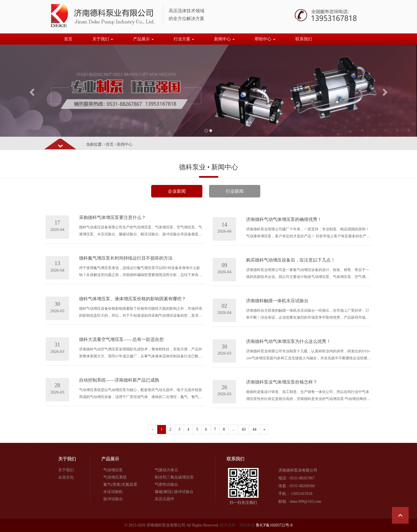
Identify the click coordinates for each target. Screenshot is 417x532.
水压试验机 (113, 492)
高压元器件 (165, 499)
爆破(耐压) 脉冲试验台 (174, 492)
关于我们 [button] (103, 39)
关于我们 (66, 470)
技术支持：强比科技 (237, 525)
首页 (68, 39)
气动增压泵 (113, 470)
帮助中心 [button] (265, 39)
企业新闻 (177, 191)
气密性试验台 (166, 485)
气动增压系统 (115, 477)
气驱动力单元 (166, 470)
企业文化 (66, 477)
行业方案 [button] (184, 39)
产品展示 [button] (143, 39)
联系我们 (304, 39)
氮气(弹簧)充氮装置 (120, 485)
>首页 (109, 144)
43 (244, 429)
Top (400, 515)
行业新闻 (235, 191)
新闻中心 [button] (224, 39)
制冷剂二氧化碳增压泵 (174, 477)
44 (254, 429)
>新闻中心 (124, 144)
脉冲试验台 (113, 499)
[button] (31, 91)
